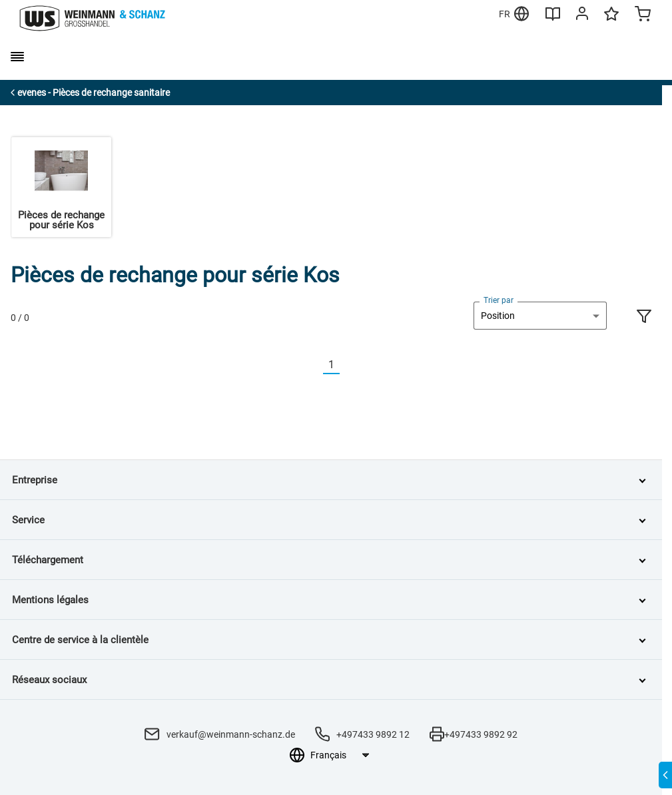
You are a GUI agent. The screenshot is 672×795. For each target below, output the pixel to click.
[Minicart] (643, 15)
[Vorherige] (315, 365)
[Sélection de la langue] (339, 755)
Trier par (499, 300)
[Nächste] (348, 365)
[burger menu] (17, 57)
